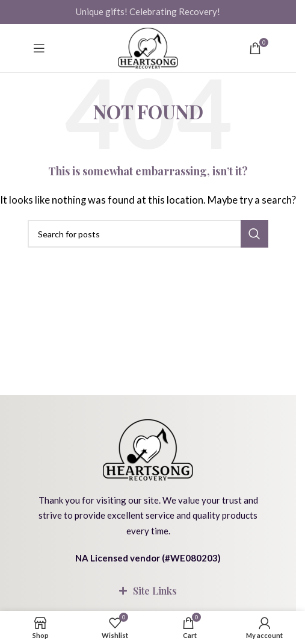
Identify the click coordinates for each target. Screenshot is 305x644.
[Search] (148, 234)
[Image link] (148, 448)
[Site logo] (148, 48)
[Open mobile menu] (39, 48)
